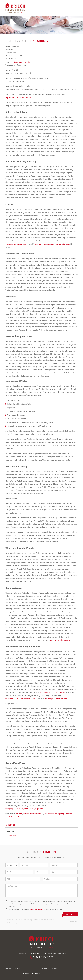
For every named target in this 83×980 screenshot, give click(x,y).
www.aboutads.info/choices (16, 244)
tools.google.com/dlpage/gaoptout (52, 692)
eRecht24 (19, 814)
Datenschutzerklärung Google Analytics (58, 814)
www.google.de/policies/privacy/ (59, 640)
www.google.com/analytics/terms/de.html (21, 699)
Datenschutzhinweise (36, 909)
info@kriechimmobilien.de (57, 953)
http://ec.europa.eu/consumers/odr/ (18, 98)
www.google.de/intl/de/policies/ (56, 699)
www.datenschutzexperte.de (33, 814)
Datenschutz (45, 968)
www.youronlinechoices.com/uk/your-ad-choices (52, 244)
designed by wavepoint (14, 968)
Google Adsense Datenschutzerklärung (19, 817)
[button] (24, 973)
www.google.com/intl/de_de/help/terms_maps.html (24, 809)
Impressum (55, 968)
